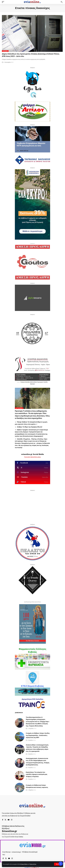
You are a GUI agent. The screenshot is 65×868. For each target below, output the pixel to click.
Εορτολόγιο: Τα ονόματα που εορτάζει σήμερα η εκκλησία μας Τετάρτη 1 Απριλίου (37, 774)
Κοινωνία (5, 51)
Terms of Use (33, 864)
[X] (32, 468)
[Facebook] (32, 463)
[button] (58, 864)
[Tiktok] (32, 482)
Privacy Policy (24, 864)
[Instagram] (32, 472)
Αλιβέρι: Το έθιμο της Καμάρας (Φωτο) (29, 427)
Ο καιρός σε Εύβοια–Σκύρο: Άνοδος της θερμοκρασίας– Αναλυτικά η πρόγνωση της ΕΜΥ (38, 735)
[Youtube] (32, 477)
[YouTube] (9, 820)
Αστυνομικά (19, 408)
